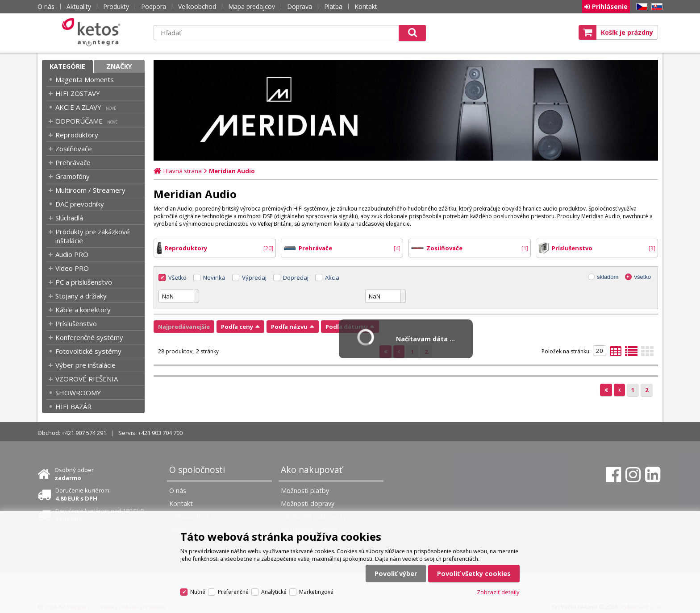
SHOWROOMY (78, 393)
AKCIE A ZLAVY (78, 107)
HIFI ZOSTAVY (78, 93)
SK (655, 7)
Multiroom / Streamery (90, 190)
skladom (608, 277)
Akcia (332, 278)
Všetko (177, 278)
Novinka (214, 278)
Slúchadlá (69, 218)
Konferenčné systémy (89, 337)
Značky (119, 66)
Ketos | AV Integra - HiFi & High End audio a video (93, 32)
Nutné (198, 592)
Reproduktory (77, 135)
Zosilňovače (74, 149)
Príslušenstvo (76, 323)
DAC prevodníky (80, 204)
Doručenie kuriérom (82, 494)
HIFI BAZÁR (73, 406)
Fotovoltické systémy (88, 351)
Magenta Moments (85, 79)
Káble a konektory (83, 310)
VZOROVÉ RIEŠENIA (87, 379)
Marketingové (316, 592)
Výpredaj (254, 278)
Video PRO (72, 268)
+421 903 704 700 (160, 433)
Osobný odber (74, 474)
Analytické (274, 592)
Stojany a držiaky (81, 296)
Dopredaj (296, 278)
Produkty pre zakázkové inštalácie (93, 236)
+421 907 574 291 (84, 433)
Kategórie (67, 66)
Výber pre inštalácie (85, 365)
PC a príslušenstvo (84, 282)
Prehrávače (73, 162)
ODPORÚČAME (79, 121)
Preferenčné (233, 592)
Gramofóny (73, 176)
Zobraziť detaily (498, 592)
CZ (640, 7)
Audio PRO (72, 254)
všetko (642, 277)
